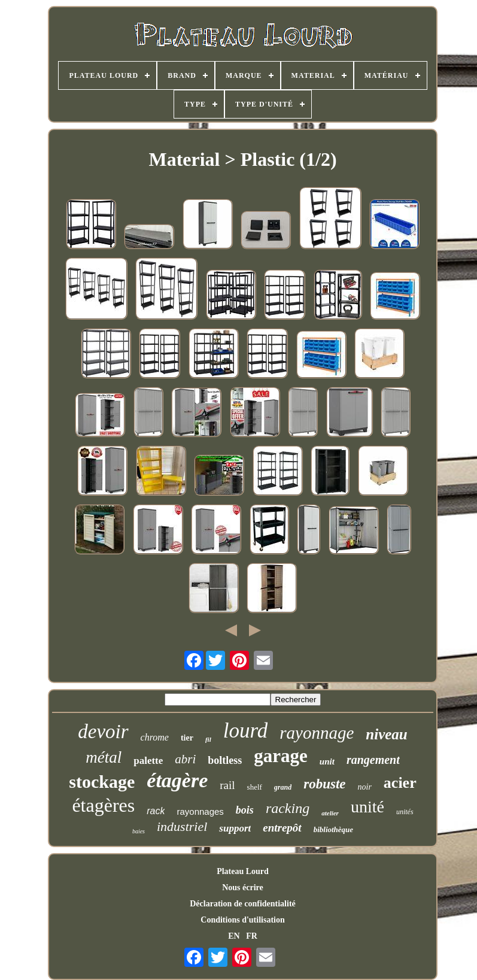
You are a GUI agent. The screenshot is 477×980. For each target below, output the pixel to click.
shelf (255, 787)
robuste (324, 784)
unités (405, 812)
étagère (177, 780)
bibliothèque (333, 829)
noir (365, 787)
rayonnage (317, 733)
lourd (246, 731)
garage (281, 756)
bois (245, 810)
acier (400, 783)
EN (234, 936)
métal (104, 757)
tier (187, 738)
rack (156, 811)
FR (252, 936)
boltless (225, 760)
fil (208, 739)
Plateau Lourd (243, 871)
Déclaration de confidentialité (243, 904)
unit (327, 761)
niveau (386, 734)
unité (367, 807)
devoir (103, 732)
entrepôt (282, 828)
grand (283, 787)
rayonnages (200, 811)
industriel (182, 826)
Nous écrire (243, 888)
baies (139, 831)
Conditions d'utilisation (242, 920)
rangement (373, 760)
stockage (102, 782)
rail (227, 785)
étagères (103, 805)
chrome (155, 737)
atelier (330, 813)
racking (288, 808)
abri (185, 759)
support (235, 828)
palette (148, 761)
